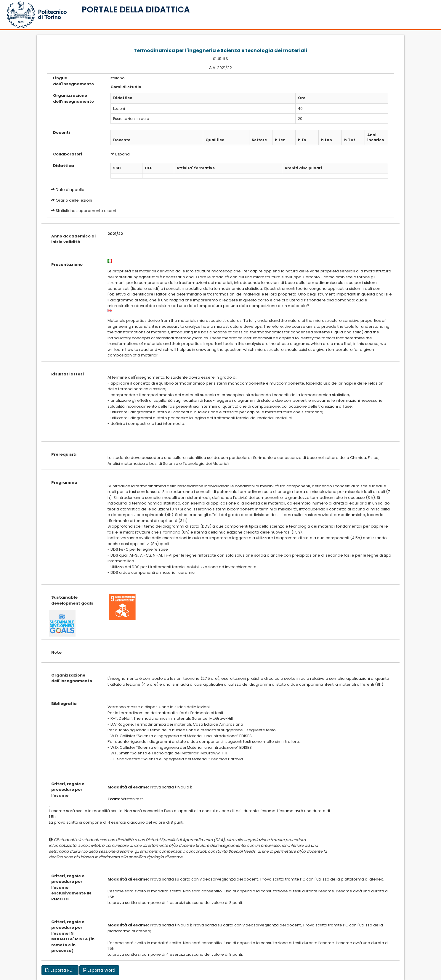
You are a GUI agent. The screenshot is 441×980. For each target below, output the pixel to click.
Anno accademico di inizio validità (73, 239)
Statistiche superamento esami (86, 211)
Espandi (121, 154)
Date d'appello (70, 190)
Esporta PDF (60, 970)
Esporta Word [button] (99, 970)
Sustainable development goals (72, 600)
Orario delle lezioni (74, 200)
